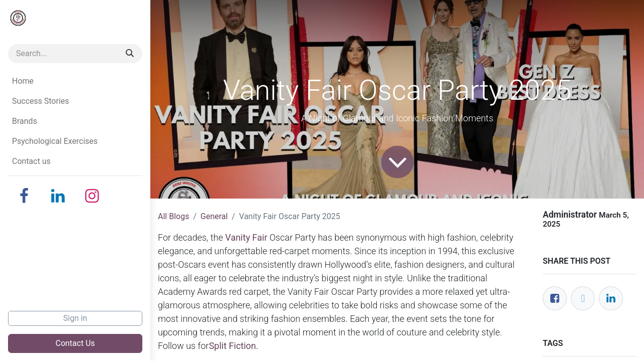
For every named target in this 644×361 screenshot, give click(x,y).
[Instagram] (92, 196)
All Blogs (173, 216)
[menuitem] (75, 81)
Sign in (75, 318)
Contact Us (75, 343)
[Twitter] (583, 298)
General (214, 216)
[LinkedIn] (58, 196)
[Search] (130, 54)
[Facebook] (24, 196)
